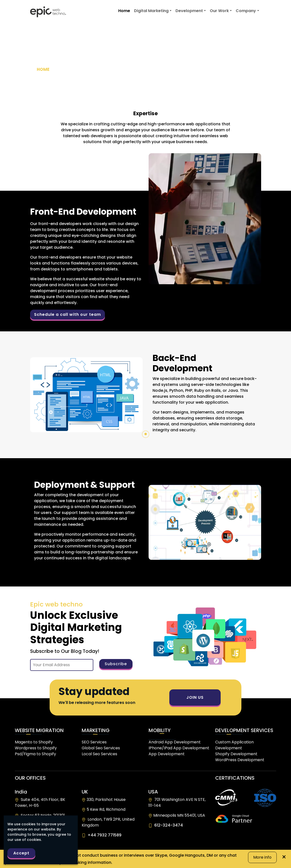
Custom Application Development (234, 745)
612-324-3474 (168, 825)
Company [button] (246, 11)
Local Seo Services (99, 754)
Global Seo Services (101, 748)
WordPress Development (240, 760)
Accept (21, 853)
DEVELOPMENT (73, 69)
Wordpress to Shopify (36, 748)
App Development (167, 754)
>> (71, 69)
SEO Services (94, 742)
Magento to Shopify (34, 742)
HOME (44, 69)
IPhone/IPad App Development (179, 748)
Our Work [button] (219, 11)
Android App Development (175, 742)
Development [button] (189, 11)
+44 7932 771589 (104, 835)
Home (124, 11)
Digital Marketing (151, 11)
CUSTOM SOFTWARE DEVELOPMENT (135, 69)
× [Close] (284, 854)
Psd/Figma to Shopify (35, 754)
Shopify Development (236, 754)
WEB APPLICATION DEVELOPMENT (217, 69)
